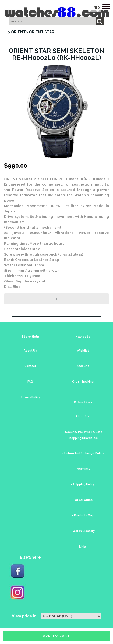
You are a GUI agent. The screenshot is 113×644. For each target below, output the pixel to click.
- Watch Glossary (83, 531)
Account (83, 366)
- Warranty (83, 469)
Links (83, 547)
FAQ (30, 382)
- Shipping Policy (83, 484)
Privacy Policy (30, 397)
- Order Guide (83, 500)
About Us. (83, 416)
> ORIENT (17, 32)
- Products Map (83, 515)
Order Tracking (83, 382)
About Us (30, 351)
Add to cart (57, 636)
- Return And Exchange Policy (83, 453)
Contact (30, 366)
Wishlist (83, 351)
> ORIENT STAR (40, 32)
